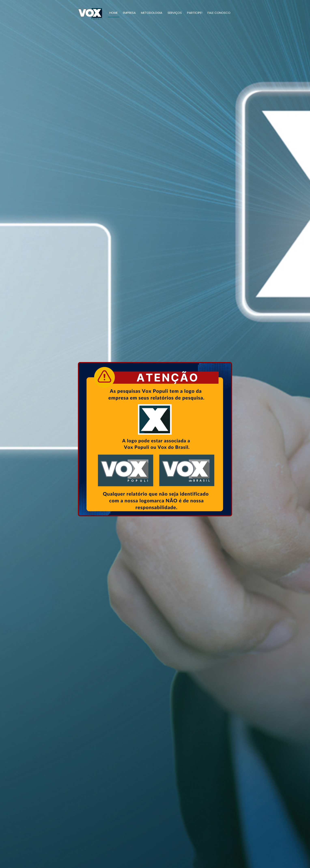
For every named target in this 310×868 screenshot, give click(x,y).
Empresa (129, 13)
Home (114, 13)
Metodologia (152, 13)
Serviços (175, 13)
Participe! (195, 13)
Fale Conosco (219, 13)
